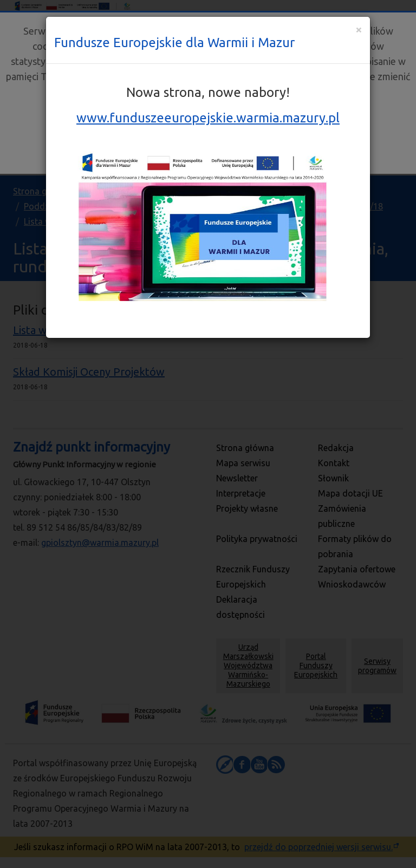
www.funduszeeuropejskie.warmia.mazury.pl (208, 118)
